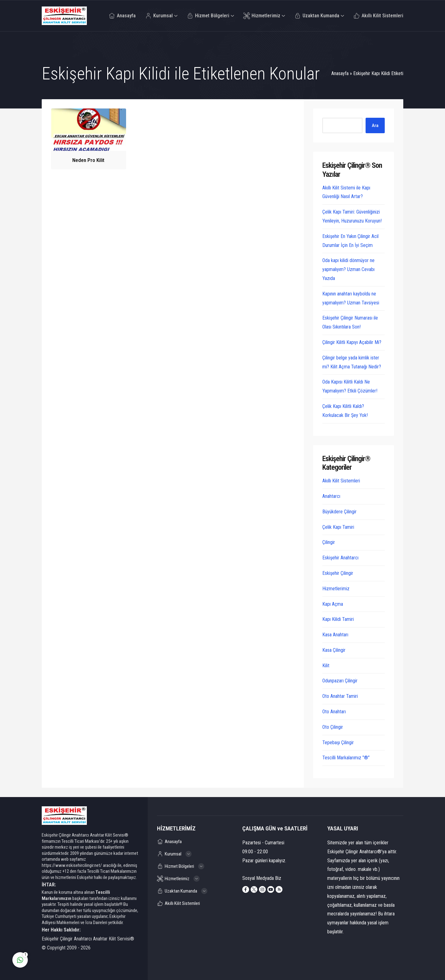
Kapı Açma (333, 604)
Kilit (326, 666)
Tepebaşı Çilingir (338, 742)
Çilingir (329, 542)
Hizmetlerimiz (336, 589)
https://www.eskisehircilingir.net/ (72, 865)
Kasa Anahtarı (335, 635)
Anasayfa (340, 73)
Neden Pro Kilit (88, 160)
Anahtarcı (331, 496)
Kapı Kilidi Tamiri (338, 619)
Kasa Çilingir (334, 650)
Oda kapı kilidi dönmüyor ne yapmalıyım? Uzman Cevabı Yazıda (348, 269)
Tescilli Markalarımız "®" (346, 758)
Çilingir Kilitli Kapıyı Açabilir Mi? (352, 342)
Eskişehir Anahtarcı (340, 558)
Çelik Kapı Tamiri (338, 527)
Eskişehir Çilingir (338, 573)
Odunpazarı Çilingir (340, 681)
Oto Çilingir (333, 727)
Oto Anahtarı (334, 712)
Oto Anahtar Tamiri (340, 696)
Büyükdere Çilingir (339, 512)
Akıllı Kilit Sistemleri (341, 481)
